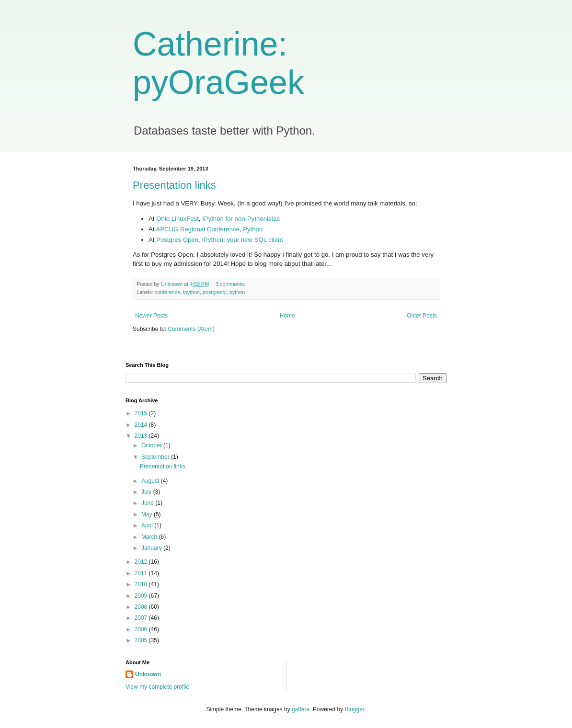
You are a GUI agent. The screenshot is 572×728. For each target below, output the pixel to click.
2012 (142, 562)
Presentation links (174, 185)
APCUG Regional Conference (197, 229)
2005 (142, 640)
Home (287, 316)
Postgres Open (177, 240)
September (156, 457)
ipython (191, 292)
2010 (142, 584)
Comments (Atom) (191, 329)
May (148, 514)
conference (167, 292)
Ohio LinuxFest (177, 219)
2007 (142, 618)
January (152, 548)
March (150, 537)
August (151, 481)
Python (253, 229)
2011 (142, 573)
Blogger (355, 709)
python (237, 292)
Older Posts (422, 316)
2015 (142, 413)
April (148, 525)
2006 (142, 629)
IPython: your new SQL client (242, 240)
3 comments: (231, 284)
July (147, 492)
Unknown (148, 674)
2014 (142, 425)
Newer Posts (151, 316)
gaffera (301, 709)
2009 (142, 596)
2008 (142, 607)
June (148, 503)
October (152, 445)
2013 (142, 436)
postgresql (215, 292)
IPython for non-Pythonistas (241, 219)
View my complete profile (157, 687)
